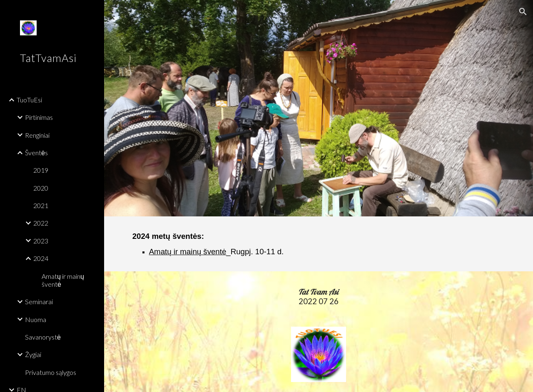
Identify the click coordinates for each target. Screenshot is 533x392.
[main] (222, 244)
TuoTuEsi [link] (29, 100)
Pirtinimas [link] (39, 117)
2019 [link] (41, 170)
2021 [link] (41, 205)
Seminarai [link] (39, 301)
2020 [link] (41, 188)
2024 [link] (41, 258)
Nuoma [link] (36, 319)
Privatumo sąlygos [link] (51, 372)
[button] (523, 12)
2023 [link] (41, 241)
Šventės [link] (36, 153)
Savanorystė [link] (43, 337)
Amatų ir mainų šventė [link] (63, 280)
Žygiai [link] (33, 354)
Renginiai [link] (37, 135)
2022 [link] (41, 223)
